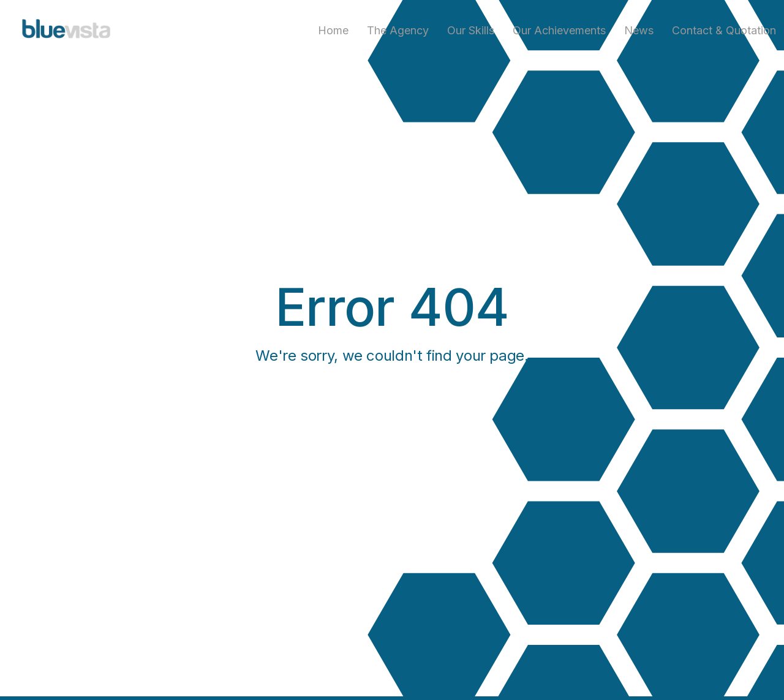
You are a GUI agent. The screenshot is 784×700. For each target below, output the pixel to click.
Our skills (471, 30)
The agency (398, 30)
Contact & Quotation (724, 30)
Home (333, 30)
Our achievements (559, 30)
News (639, 30)
